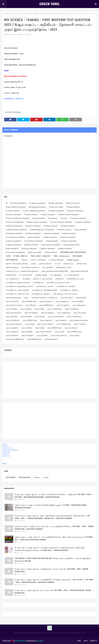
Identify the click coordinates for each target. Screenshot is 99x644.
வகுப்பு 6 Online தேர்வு (30, 320)
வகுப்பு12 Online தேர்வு (34, 339)
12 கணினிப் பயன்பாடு (64, 230)
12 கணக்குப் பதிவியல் (51, 226)
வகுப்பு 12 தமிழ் (81, 298)
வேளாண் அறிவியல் (51, 339)
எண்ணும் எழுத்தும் (73, 260)
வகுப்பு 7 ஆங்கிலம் (12, 328)
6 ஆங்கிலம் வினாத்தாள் (51, 233)
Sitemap (5, 446)
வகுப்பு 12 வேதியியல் (31, 313)
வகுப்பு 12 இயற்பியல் (64, 313)
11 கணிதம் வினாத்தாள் (48, 215)
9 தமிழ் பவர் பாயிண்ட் (35, 252)
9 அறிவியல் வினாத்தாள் (29, 249)
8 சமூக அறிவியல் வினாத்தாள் (51, 245)
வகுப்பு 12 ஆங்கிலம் (48, 313)
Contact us (6, 456)
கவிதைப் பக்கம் (82, 264)
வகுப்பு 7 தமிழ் (40, 328)
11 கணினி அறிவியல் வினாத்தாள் (68, 215)
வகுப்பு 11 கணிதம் (12, 309)
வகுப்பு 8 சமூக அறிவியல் (43, 332)
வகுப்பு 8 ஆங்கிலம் (12, 332)
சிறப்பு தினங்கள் (48, 267)
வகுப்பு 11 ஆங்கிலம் (63, 305)
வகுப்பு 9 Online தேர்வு (74, 332)
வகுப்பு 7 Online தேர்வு (63, 324)
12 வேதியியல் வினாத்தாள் (14, 233)
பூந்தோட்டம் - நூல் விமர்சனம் (43, 279)
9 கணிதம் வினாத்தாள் (65, 249)
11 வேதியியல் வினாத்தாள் (78, 218)
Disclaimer (6, 452)
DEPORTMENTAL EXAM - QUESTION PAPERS (73, 252)
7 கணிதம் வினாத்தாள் (50, 237)
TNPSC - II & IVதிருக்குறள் (61, 256)
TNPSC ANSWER (77, 256)
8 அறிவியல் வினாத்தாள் (17, 14)
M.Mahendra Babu (12, 34)
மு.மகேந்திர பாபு (38, 283)
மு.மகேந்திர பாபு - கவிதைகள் (66, 286)
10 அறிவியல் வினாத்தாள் (18, 203)
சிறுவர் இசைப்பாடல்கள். (64, 267)
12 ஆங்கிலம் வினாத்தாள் (83, 222)
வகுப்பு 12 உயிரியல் (80, 313)
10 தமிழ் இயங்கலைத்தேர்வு (37, 207)
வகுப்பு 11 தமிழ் (39, 309)
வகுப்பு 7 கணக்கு (27, 328)
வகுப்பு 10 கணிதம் (78, 301)
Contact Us (93, 641)
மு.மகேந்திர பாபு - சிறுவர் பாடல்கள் (17, 294)
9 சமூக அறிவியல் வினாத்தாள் (15, 252)
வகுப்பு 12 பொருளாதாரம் (56, 317)
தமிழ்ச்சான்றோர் (11, 275)
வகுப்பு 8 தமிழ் (59, 332)
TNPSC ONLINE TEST (12, 260)
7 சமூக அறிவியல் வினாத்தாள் (33, 241)
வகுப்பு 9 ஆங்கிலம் (28, 335)
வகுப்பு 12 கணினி (26, 317)
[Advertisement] (49, 380)
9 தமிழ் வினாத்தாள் (51, 252)
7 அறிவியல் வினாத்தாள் (68, 237)
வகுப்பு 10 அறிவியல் (46, 301)
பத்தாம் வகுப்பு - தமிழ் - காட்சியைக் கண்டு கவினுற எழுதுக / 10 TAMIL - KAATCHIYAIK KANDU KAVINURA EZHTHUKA (51, 506)
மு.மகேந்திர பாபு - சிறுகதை (69, 290)
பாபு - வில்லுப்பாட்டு (13, 279)
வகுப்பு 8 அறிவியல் (71, 328)
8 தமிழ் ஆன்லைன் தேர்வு (71, 245)
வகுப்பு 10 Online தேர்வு (29, 301)
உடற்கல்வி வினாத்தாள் (56, 260)
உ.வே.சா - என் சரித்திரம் (38, 260)
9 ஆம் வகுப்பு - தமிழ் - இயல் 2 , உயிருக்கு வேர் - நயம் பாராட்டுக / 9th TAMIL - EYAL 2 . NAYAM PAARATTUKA (51, 570)
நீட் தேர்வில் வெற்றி (26, 275)
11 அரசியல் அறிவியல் (13, 211)
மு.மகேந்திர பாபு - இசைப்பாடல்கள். (58, 283)
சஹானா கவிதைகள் (12, 267)
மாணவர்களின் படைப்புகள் (75, 279)
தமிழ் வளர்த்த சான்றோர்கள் (80, 271)
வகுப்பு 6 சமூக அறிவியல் (14, 324)
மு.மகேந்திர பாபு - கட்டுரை (45, 286)
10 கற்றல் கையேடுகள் (73, 203)
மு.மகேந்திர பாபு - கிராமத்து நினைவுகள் (44, 290)
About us (6, 454)
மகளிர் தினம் (59, 279)
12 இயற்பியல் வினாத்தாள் (14, 226)
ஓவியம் (34, 264)
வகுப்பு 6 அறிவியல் (12, 301)
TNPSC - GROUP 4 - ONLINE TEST (41, 256)
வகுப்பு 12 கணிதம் (12, 317)
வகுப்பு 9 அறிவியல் (12, 335)
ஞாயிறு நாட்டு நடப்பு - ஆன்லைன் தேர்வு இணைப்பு (22, 271)
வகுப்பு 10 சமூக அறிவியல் (14, 305)
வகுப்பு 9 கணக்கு (42, 335)
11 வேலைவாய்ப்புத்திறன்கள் (15, 222)
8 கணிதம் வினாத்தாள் (31, 245)
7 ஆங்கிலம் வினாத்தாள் (13, 241)
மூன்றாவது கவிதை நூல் (13, 298)
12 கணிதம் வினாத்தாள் (68, 226)
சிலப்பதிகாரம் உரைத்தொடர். (30, 267)
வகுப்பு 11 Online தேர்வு (46, 305)
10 (7, 203)
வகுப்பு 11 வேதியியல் (72, 309)
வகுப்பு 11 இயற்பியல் (79, 305)
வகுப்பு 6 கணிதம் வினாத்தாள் (79, 320)
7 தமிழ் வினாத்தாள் (52, 241)
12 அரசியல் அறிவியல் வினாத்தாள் (61, 222)
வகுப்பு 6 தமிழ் (30, 324)
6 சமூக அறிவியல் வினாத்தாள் (15, 237)
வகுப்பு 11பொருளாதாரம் (14, 313)
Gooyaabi (40, 641)
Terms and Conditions (10, 450)
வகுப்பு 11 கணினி (26, 309)
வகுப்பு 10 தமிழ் (31, 305)
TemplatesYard (20, 641)
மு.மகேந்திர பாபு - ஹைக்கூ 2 (41, 294)
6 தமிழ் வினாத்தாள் (34, 237)
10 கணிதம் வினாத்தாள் (56, 203)
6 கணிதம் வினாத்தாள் (69, 233)
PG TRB (8, 256)
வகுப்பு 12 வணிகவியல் (74, 317)
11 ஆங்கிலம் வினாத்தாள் (56, 211)
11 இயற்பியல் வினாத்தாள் (75, 211)
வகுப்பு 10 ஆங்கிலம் (62, 301)
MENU (5, 464)
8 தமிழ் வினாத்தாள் (12, 249)
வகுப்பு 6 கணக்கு (61, 320)
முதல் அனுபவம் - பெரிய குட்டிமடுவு (65, 294)
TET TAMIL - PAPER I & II (21, 256)
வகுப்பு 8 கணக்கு (27, 332)
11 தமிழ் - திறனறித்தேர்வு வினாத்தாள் (18, 218)
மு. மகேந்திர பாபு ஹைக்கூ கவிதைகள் (18, 283)
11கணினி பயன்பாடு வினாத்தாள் (37, 222)
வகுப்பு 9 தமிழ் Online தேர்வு (15, 339)
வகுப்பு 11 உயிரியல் (67, 298)
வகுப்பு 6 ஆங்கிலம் (46, 320)
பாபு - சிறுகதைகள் (56, 275)
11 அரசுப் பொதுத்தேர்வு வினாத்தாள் (34, 211)
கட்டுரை (58, 264)
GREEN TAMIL (50, 4)
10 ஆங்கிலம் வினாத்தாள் (37, 203)
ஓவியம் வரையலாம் (46, 264)
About (86, 641)
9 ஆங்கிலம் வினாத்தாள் (47, 249)
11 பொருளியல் (53, 218)
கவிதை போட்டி (68, 264)
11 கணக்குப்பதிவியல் (31, 215)
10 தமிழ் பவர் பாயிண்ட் (56, 207)
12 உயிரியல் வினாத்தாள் (33, 226)
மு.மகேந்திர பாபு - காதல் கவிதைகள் (17, 290)
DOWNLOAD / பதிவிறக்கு (14, 99)
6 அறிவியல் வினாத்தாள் (33, 233)
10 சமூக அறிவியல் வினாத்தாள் (16, 207)
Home (6, 14)
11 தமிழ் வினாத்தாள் (39, 218)
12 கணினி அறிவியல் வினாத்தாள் (16, 230)
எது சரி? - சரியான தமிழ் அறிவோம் (17, 264)
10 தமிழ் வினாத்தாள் (73, 207)
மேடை (26, 298)
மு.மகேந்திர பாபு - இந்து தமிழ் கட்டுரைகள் (19, 286)
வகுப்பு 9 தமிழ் (74, 335)
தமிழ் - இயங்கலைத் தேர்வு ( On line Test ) (55, 271)
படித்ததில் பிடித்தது (41, 275)
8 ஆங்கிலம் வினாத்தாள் (14, 245)
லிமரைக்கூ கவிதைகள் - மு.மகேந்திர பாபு (44, 298)
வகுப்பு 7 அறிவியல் (80, 324)
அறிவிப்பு (24, 260)
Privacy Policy (7, 448)
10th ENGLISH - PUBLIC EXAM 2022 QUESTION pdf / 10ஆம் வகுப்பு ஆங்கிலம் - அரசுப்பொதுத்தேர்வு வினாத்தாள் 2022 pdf (53, 560)
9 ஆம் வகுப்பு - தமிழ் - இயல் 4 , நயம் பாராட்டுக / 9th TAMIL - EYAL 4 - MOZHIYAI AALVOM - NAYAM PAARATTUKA (53, 592)
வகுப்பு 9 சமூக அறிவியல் (59, 335)
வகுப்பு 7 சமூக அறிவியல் (45, 324)
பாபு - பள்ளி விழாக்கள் (72, 275)
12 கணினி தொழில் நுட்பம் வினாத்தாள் (42, 230)
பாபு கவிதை (26, 279)
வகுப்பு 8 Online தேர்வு (54, 328)
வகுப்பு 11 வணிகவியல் (55, 309)
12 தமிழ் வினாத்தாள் (81, 230)
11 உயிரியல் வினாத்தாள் (14, 215)
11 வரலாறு (64, 218)
